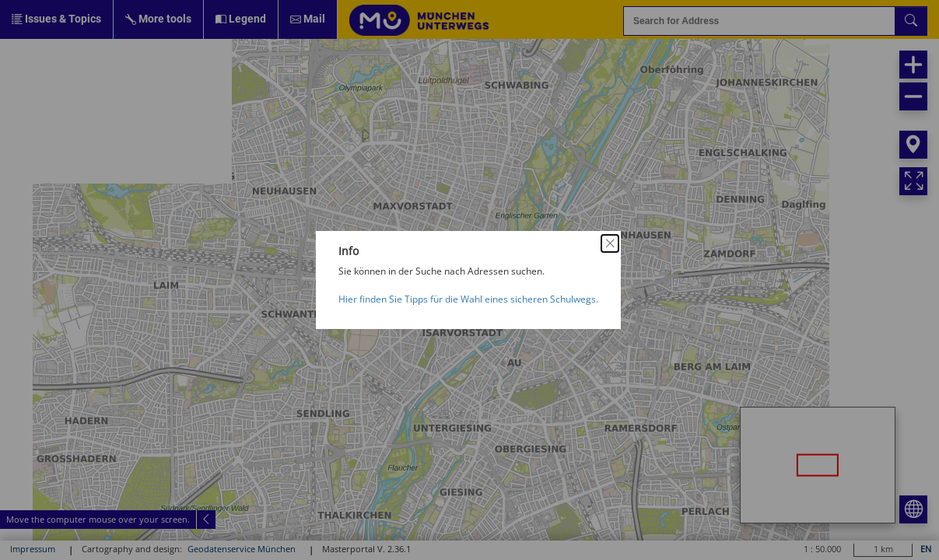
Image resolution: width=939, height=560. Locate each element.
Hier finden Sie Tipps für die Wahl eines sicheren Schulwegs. (468, 299)
